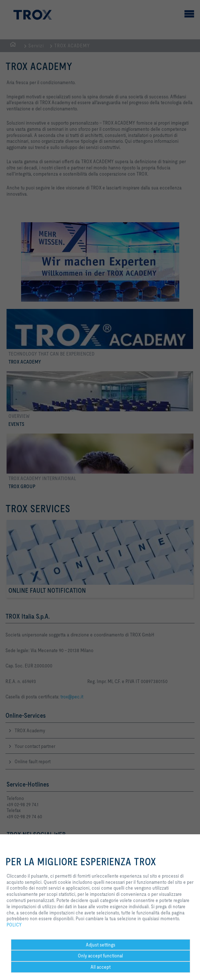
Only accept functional (100, 956)
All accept (101, 967)
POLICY (14, 925)
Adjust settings (101, 945)
